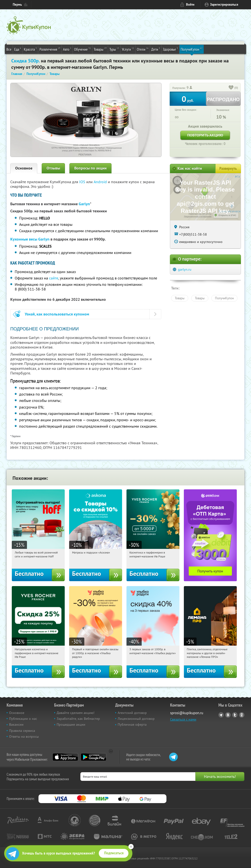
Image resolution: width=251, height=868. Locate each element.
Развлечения (50, 49)
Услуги (128, 49)
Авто (67, 49)
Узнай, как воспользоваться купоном (57, 314)
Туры (114, 49)
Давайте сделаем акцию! (75, 713)
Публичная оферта (132, 724)
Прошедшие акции (71, 724)
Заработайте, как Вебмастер (78, 719)
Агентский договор (132, 713)
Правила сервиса (22, 731)
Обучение (82, 49)
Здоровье (170, 49)
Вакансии (16, 724)
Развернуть (228, 169)
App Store (65, 757)
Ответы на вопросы (24, 736)
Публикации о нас (23, 719)
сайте (54, 278)
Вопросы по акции (90, 168)
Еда (18, 49)
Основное (24, 168)
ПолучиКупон (192, 49)
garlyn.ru (185, 269)
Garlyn (84, 204)
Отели (143, 49)
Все (9, 49)
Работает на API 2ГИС (200, 214)
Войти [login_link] (190, 5)
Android (101, 182)
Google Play (94, 757)
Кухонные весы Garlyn (30, 239)
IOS (83, 182)
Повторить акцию (205, 135)
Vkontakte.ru (228, 715)
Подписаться (114, 853)
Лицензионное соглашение (198, 217)
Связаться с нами (183, 719)
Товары (100, 49)
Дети (156, 49)
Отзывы (53, 168)
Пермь (17, 5)
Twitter (235, 715)
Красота (30, 49)
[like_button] (231, 88)
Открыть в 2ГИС (227, 215)
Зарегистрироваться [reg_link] (224, 5)
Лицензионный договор (136, 719)
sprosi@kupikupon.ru (187, 713)
